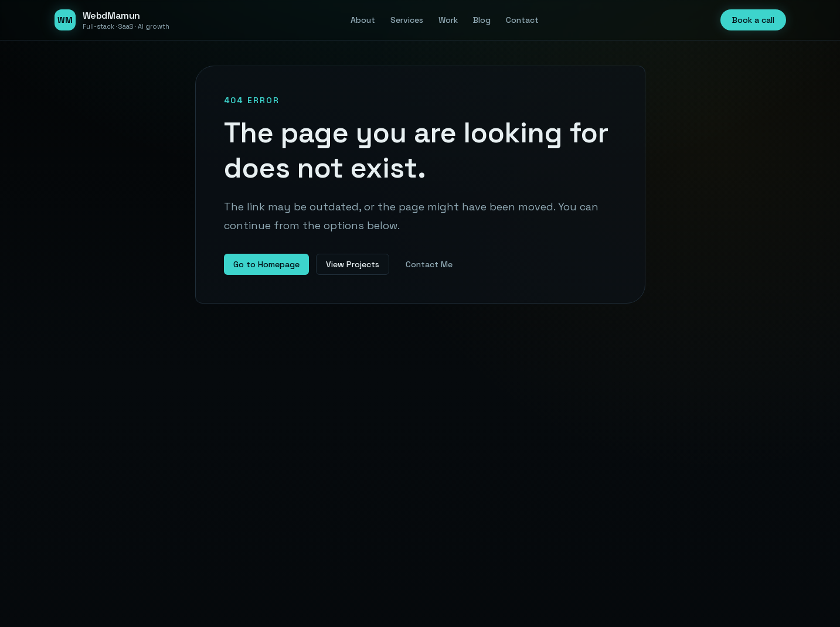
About (363, 20)
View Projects (353, 264)
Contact (522, 20)
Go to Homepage (266, 264)
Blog (482, 20)
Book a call (753, 20)
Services (407, 20)
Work (448, 20)
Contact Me (429, 264)
